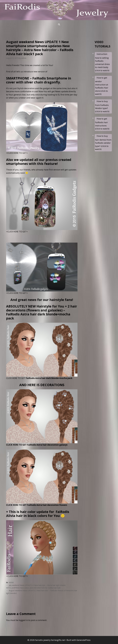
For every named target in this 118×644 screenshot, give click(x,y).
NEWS (11, 582)
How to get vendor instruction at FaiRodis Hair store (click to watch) (102, 86)
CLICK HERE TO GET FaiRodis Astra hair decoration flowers (37, 505)
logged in (23, 620)
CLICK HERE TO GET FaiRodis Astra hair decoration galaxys (37, 445)
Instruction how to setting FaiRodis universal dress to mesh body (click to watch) (102, 62)
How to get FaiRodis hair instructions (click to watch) (102, 124)
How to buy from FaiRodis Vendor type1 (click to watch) (102, 106)
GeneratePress (83, 640)
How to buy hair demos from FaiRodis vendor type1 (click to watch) (103, 143)
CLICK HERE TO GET (39, 378)
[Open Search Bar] (59, 24)
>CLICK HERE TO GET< (17, 153)
